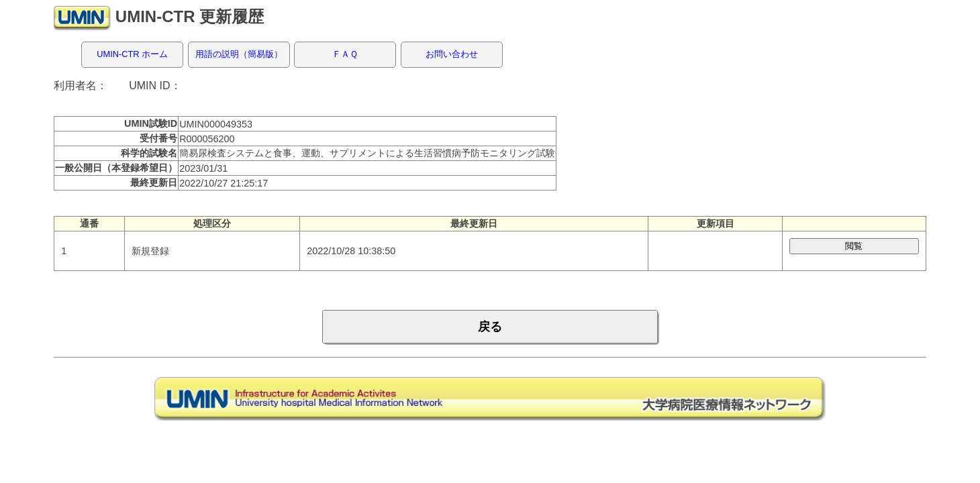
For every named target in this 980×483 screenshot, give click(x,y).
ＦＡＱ (345, 54)
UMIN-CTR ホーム (132, 54)
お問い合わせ (452, 54)
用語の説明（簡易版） (239, 54)
